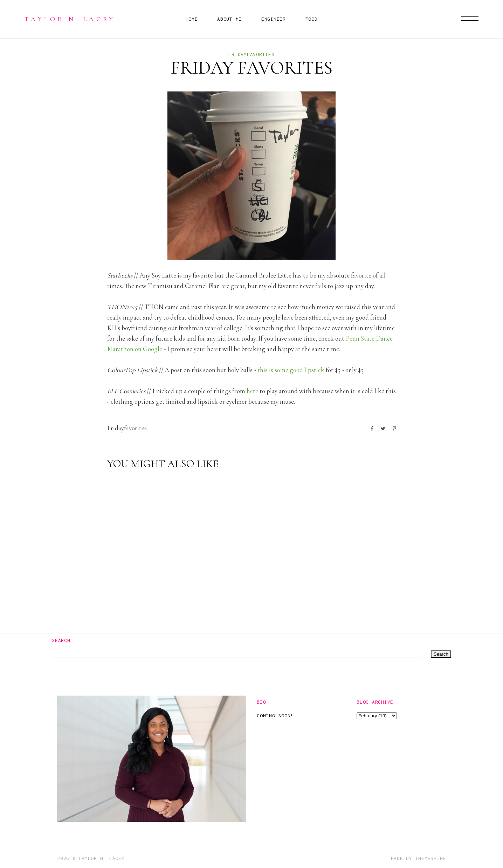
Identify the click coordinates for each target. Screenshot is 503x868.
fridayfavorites (251, 54)
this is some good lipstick (291, 370)
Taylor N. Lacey (70, 19)
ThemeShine (431, 858)
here (252, 391)
